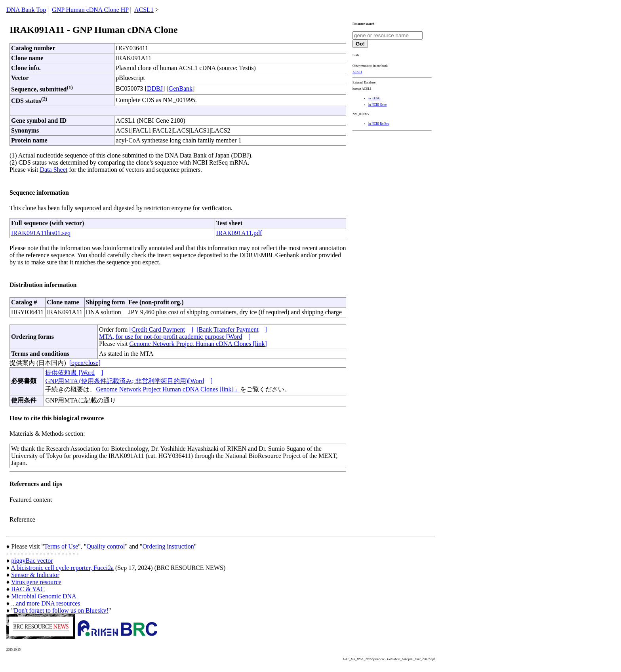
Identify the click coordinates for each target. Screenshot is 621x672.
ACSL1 (144, 10)
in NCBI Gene (377, 105)
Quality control (106, 546)
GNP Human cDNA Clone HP (90, 10)
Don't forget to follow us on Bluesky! (61, 610)
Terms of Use (61, 546)
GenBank (181, 88)
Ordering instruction (168, 546)
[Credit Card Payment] (161, 329)
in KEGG (374, 98)
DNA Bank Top (26, 10)
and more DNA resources (48, 603)
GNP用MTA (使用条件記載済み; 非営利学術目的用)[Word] (129, 381)
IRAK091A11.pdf (239, 233)
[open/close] (85, 363)
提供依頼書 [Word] (74, 373)
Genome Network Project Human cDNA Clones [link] (198, 344)
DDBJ (155, 88)
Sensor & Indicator (35, 575)
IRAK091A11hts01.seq (41, 233)
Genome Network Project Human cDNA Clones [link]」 (168, 389)
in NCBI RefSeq (379, 124)
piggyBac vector (32, 561)
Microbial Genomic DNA (44, 596)
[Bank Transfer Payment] (232, 329)
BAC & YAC (28, 589)
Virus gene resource (36, 582)
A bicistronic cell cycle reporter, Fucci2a (62, 568)
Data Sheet (53, 170)
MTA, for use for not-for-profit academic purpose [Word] (175, 337)
